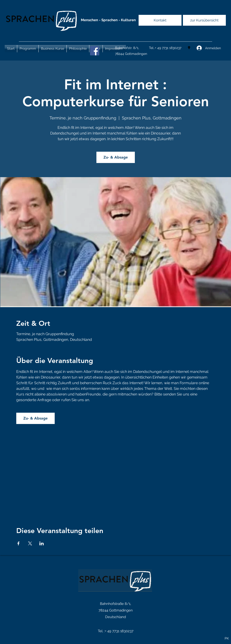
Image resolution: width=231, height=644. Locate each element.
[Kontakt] (160, 20)
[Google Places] (189, 48)
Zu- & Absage (116, 157)
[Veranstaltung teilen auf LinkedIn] (42, 543)
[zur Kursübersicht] (204, 20)
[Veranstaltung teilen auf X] (30, 543)
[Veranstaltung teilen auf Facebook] (19, 543)
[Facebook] (95, 51)
